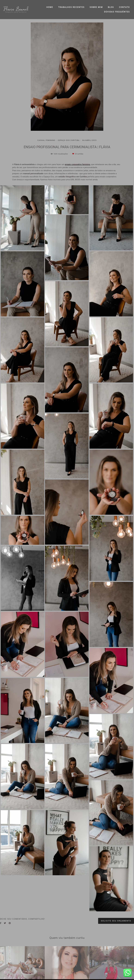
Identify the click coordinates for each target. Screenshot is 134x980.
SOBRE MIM (96, 7)
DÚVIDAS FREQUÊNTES (117, 12)
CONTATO (124, 7)
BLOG (111, 7)
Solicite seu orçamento (116, 921)
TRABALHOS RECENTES (71, 7)
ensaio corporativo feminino (77, 165)
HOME (50, 7)
